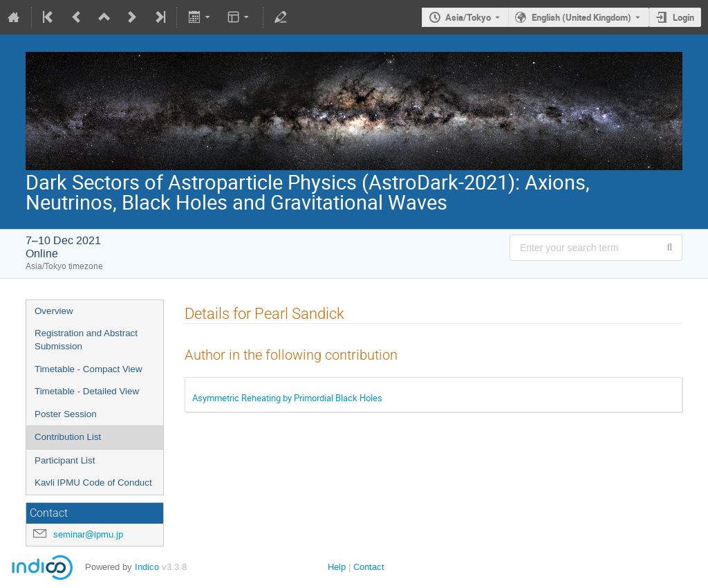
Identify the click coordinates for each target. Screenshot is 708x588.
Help (337, 567)
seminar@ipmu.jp (88, 534)
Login (683, 17)
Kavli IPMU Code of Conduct (93, 483)
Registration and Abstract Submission (86, 340)
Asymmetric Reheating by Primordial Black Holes (287, 398)
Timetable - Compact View (88, 369)
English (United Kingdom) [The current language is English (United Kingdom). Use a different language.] (581, 17)
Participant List (65, 460)
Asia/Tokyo (468, 17)
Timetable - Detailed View (87, 391)
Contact (369, 567)
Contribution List (68, 437)
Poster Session (66, 414)
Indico (147, 567)
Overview (54, 311)
